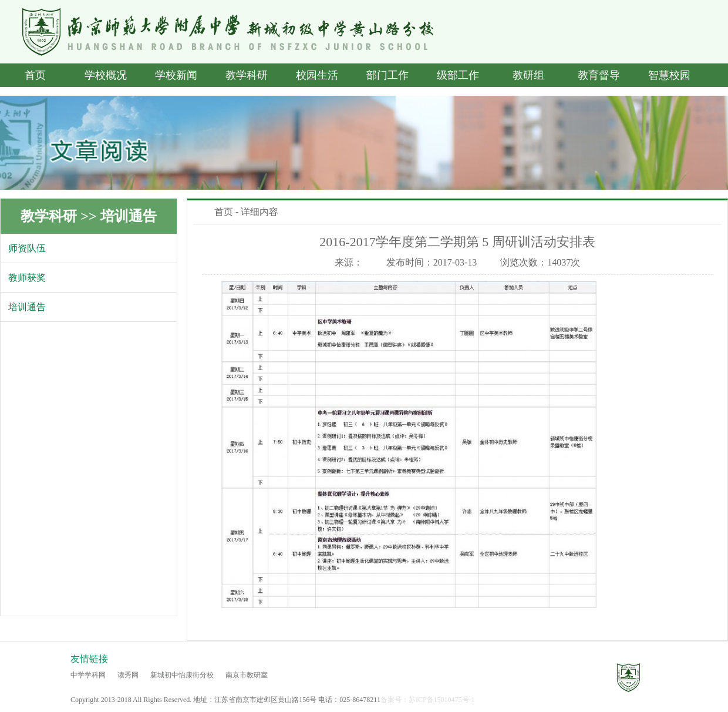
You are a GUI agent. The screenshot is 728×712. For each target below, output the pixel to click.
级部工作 (458, 75)
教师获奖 (27, 278)
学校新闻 (176, 75)
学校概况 (106, 75)
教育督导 (599, 75)
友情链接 (89, 659)
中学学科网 (88, 675)
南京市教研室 (247, 675)
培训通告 (129, 216)
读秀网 (128, 675)
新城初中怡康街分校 (182, 675)
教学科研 (247, 75)
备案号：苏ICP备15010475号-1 (428, 700)
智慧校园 (669, 75)
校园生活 (317, 75)
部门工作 (387, 75)
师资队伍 (27, 248)
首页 (35, 75)
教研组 (528, 75)
